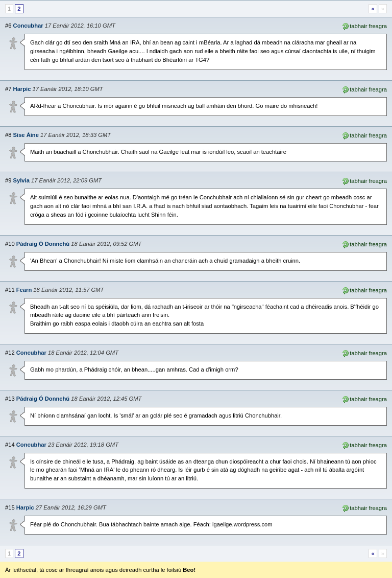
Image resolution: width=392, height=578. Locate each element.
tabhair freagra (364, 26)
